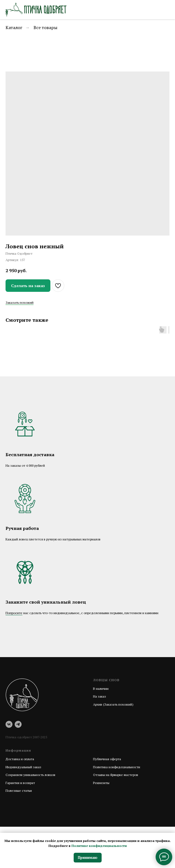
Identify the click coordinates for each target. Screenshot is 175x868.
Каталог (14, 28)
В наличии (101, 689)
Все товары (45, 28)
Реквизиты (101, 783)
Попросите (14, 613)
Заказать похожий (20, 302)
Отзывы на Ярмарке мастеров (116, 775)
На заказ (100, 696)
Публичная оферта (107, 759)
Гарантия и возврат (20, 783)
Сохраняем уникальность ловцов (30, 775)
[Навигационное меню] (166, 10)
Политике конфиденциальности (99, 846)
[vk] (9, 724)
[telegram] (18, 724)
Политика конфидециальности (117, 767)
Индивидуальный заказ (23, 767)
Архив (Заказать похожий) (113, 704)
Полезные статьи (19, 791)
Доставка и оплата (20, 759)
